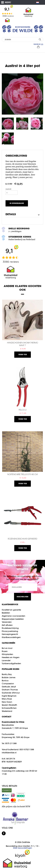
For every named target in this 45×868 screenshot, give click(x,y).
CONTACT (7, 717)
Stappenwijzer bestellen (13, 619)
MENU (8, 2)
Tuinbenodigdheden (11, 663)
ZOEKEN (40, 39)
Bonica (5, 681)
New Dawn (7, 702)
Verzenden (7, 622)
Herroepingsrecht (10, 634)
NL (39, 3)
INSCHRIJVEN (22, 597)
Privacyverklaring (10, 631)
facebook (4, 833)
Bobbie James (9, 677)
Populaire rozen (10, 669)
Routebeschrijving (10, 628)
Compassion (8, 684)
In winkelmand (17, 203)
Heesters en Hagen (11, 657)
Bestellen (6, 613)
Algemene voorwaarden (13, 616)
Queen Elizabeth (9, 705)
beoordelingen (22, 848)
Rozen (5, 651)
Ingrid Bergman (9, 696)
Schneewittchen (9, 708)
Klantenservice (10, 604)
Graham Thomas (10, 690)
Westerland (7, 711)
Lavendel (6, 660)
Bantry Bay (7, 674)
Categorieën (8, 643)
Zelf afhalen (7, 625)
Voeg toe (23, 354)
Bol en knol (7, 648)
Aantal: (9, 189)
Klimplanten (7, 654)
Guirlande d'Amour (11, 693)
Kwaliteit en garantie (11, 610)
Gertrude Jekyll (9, 687)
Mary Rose (7, 699)
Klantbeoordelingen (11, 637)
